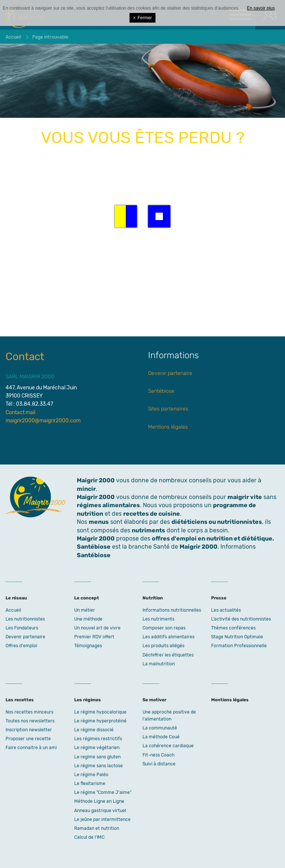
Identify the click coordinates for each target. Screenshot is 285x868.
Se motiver (154, 700)
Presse (219, 598)
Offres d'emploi (21, 646)
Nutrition (153, 598)
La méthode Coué (161, 737)
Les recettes (20, 700)
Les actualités (226, 610)
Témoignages (88, 646)
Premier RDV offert (94, 637)
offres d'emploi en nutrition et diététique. (213, 538)
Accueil (13, 610)
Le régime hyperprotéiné (100, 721)
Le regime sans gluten (97, 757)
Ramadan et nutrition (97, 828)
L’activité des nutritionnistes (241, 619)
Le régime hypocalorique (100, 712)
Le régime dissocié (94, 730)
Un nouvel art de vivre (97, 628)
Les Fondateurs (22, 628)
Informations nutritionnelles (172, 610)
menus (99, 522)
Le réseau (16, 598)
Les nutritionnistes (25, 619)
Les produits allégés (163, 646)
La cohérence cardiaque (168, 746)
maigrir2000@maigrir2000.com (43, 421)
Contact (25, 357)
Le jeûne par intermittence (102, 819)
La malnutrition (159, 664)
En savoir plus (261, 8)
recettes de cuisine (152, 514)
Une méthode (88, 619)
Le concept (87, 598)
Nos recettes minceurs (30, 712)
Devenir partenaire (170, 373)
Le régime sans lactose (99, 766)
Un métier (85, 610)
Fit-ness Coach (158, 755)
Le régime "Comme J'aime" (103, 792)
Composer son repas (164, 628)
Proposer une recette (28, 739)
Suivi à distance (159, 764)
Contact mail (20, 413)
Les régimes (88, 700)
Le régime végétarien (97, 748)
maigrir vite (245, 497)
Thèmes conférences (233, 628)
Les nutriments (158, 619)
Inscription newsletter (29, 730)
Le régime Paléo (91, 775)
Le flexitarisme (90, 784)
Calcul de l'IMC (89, 837)
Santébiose (161, 391)
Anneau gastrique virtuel (100, 811)
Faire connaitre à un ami (31, 748)
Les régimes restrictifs (98, 739)
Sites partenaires (168, 409)
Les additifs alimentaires (168, 637)
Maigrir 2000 (96, 497)
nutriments (148, 530)
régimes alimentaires (108, 505)
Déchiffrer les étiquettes (168, 655)
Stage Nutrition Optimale (237, 637)
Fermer (143, 18)
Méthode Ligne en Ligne (99, 801)
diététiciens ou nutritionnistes (217, 522)
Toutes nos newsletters (30, 721)
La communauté (160, 728)
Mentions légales (168, 427)
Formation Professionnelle (239, 646)
